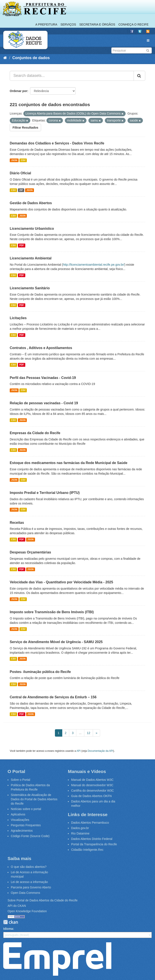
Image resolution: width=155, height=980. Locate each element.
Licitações (18, 318)
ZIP (21, 190)
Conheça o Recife (133, 24)
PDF (22, 245)
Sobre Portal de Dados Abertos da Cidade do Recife (43, 900)
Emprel (57, 959)
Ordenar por (18, 91)
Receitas (17, 523)
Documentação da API (100, 751)
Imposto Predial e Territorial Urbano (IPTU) (45, 493)
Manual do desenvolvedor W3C (92, 785)
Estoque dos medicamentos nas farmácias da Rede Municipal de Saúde (69, 463)
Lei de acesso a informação (29, 882)
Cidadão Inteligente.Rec (87, 850)
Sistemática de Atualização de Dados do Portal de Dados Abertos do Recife (34, 799)
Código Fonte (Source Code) (30, 836)
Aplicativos (18, 814)
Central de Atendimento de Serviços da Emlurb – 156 (53, 697)
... (80, 733)
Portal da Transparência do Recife (94, 844)
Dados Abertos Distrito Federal (92, 839)
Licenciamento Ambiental (31, 258)
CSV (23, 160)
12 (89, 733)
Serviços (68, 24)
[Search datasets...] (72, 76)
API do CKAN (17, 906)
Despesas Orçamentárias (30, 552)
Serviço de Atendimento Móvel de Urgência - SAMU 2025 (56, 642)
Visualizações (20, 820)
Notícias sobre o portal (26, 809)
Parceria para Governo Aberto (31, 887)
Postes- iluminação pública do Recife (40, 672)
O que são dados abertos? (29, 867)
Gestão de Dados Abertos (31, 203)
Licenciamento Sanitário (30, 288)
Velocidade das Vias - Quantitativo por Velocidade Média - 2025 (61, 582)
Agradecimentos (22, 831)
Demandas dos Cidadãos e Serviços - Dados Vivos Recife (57, 143)
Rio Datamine (80, 833)
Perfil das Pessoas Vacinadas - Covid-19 (43, 378)
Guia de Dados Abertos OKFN (91, 796)
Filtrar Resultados (25, 128)
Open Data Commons (25, 893)
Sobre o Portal (21, 780)
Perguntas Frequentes (26, 825)
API (79, 751)
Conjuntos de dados (31, 58)
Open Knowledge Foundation (27, 911)
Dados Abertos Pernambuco (90, 823)
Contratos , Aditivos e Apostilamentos (41, 348)
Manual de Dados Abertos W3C (92, 780)
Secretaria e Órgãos (97, 24)
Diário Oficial (20, 173)
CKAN (11, 922)
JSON (14, 160)
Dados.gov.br (80, 828)
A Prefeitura (46, 24)
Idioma (8, 929)
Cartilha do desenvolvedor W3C (93, 791)
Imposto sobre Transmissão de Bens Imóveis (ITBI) (52, 612)
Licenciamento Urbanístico (32, 229)
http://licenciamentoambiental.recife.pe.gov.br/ (94, 265)
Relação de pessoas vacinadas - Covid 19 (44, 403)
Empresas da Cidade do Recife (35, 433)
